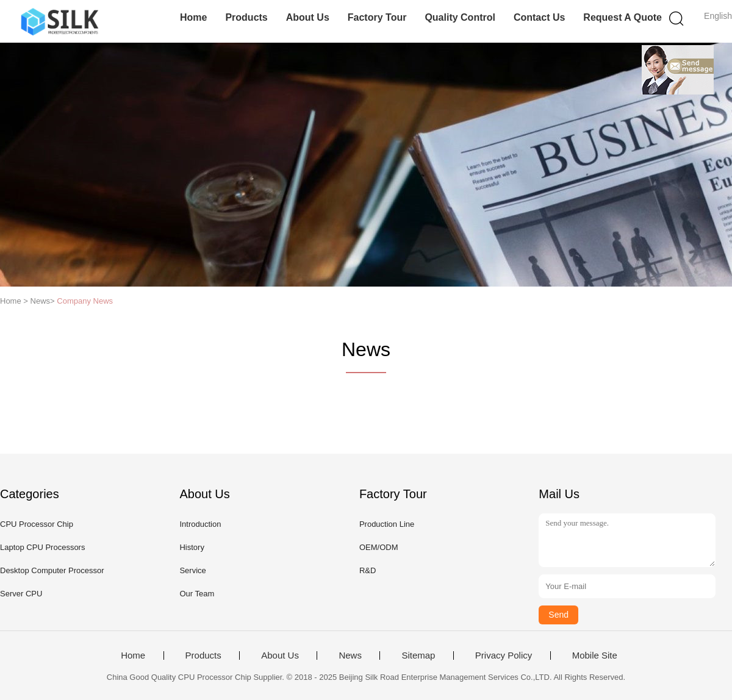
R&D (368, 570)
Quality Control (460, 17)
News (350, 655)
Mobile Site (595, 655)
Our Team (197, 594)
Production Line (387, 524)
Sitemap (418, 655)
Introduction (200, 524)
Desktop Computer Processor (52, 570)
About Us (308, 17)
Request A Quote (623, 17)
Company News (85, 301)
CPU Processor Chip (37, 524)
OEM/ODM (379, 547)
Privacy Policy (504, 655)
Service (192, 570)
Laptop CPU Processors (42, 547)
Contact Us (539, 17)
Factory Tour (377, 17)
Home (193, 17)
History (192, 547)
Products (246, 17)
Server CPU (21, 594)
